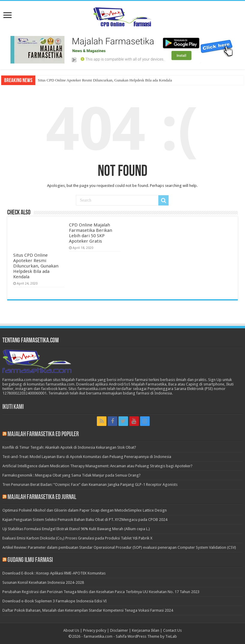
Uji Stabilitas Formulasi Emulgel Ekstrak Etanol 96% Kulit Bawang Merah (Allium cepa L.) (76, 529)
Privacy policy (95, 630)
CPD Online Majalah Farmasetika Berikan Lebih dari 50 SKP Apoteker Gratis (91, 233)
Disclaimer (119, 630)
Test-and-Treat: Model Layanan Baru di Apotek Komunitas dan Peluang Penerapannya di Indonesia (87, 457)
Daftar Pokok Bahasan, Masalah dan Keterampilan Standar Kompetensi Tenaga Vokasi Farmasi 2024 (88, 610)
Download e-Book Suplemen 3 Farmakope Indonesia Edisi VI (55, 601)
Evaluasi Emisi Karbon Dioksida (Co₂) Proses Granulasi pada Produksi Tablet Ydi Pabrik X (77, 538)
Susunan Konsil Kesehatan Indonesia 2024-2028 (43, 582)
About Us (71, 630)
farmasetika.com (98, 636)
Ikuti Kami (13, 407)
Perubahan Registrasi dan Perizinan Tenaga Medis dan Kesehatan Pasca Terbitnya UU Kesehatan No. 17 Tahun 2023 (101, 592)
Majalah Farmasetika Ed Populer (43, 434)
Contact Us (172, 630)
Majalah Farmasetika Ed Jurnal (42, 497)
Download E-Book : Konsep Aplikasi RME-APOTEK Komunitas (54, 573)
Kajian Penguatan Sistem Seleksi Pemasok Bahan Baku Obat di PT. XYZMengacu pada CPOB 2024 (85, 520)
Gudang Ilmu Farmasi (30, 560)
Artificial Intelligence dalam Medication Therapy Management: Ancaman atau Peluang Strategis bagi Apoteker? (97, 466)
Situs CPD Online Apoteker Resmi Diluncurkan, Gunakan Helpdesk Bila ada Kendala (105, 80)
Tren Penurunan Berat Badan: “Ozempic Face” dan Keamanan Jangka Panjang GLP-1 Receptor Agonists (90, 484)
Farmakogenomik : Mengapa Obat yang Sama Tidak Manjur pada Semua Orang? (72, 475)
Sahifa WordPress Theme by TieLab (146, 636)
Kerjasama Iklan (146, 630)
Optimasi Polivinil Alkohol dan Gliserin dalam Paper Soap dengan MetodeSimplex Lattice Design (85, 510)
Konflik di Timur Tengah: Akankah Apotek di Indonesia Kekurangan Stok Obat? (69, 447)
